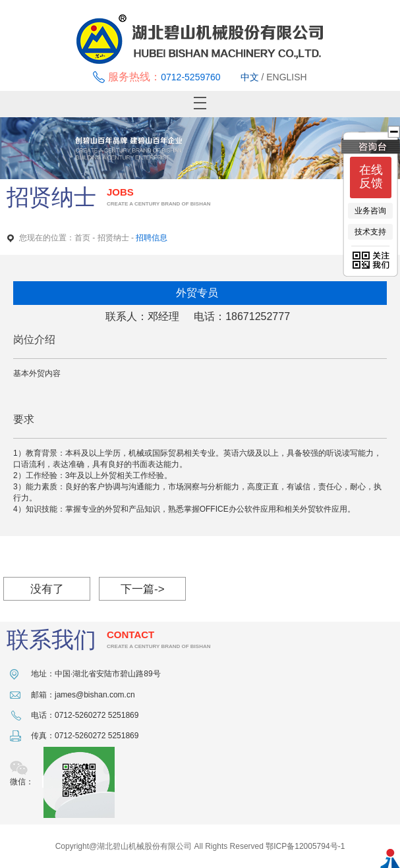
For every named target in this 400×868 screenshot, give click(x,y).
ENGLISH (286, 77)
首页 (82, 238)
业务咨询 (370, 211)
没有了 (47, 589)
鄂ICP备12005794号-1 (305, 846)
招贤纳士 (113, 238)
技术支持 (370, 232)
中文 (250, 77)
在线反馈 (371, 176)
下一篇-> (143, 589)
